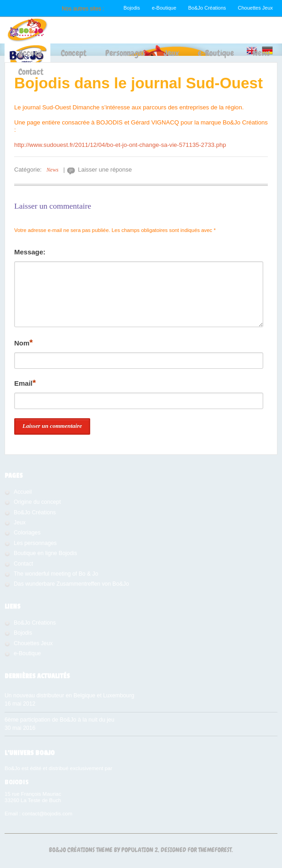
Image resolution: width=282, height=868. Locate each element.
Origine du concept (37, 502)
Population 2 (140, 850)
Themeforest (215, 850)
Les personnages (35, 543)
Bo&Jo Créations (207, 8)
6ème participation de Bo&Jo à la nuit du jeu (60, 720)
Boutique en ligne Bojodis (45, 553)
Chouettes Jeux (255, 8)
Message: (30, 252)
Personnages (125, 53)
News (261, 53)
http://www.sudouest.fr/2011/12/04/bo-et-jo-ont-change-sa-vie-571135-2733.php (120, 145)
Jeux (171, 53)
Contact (31, 72)
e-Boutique (164, 8)
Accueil (30, 53)
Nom (24, 342)
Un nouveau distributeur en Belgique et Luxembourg (69, 695)
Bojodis (132, 8)
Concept (74, 53)
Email (25, 383)
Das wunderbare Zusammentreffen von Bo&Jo (71, 584)
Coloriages (27, 533)
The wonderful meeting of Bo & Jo (56, 574)
